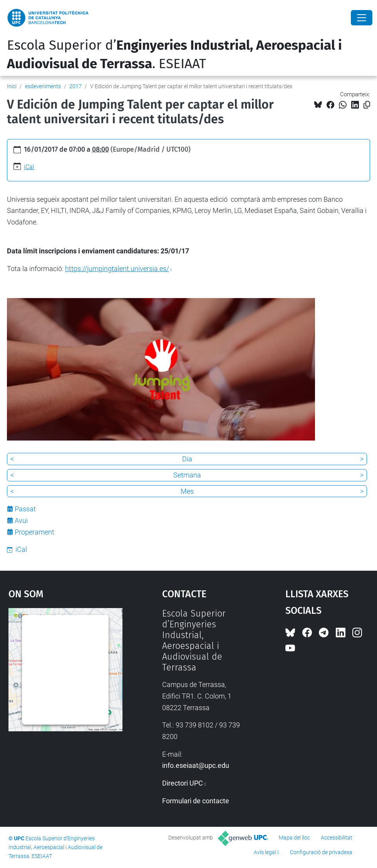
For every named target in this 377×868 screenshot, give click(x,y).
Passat (25, 509)
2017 (75, 86)
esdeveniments (43, 86)
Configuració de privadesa (321, 852)
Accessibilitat (337, 838)
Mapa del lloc (294, 838)
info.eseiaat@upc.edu (196, 765)
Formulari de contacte (196, 801)
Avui (21, 520)
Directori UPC (183, 783)
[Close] (362, 18)
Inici (12, 86)
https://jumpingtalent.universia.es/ (117, 269)
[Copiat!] (367, 105)
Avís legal (265, 852)
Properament (34, 532)
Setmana (187, 475)
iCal (29, 167)
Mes (187, 491)
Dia (187, 459)
